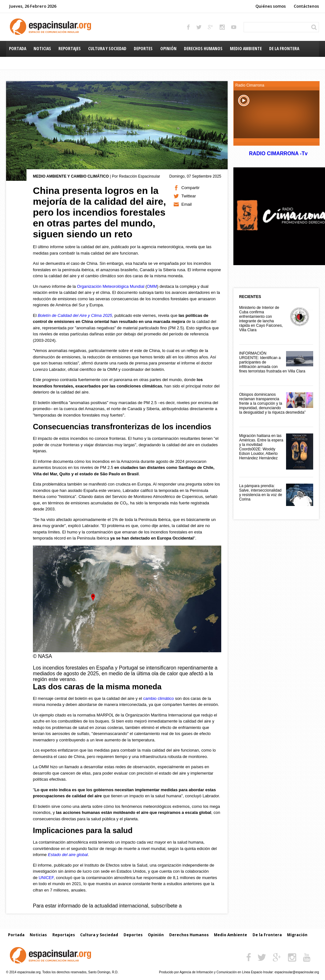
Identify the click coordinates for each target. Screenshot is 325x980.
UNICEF (46, 878)
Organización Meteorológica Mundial (111, 286)
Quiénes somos (271, 6)
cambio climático (158, 698)
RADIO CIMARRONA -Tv (278, 153)
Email (187, 204)
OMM (152, 286)
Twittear (189, 196)
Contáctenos (306, 6)
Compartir (190, 188)
